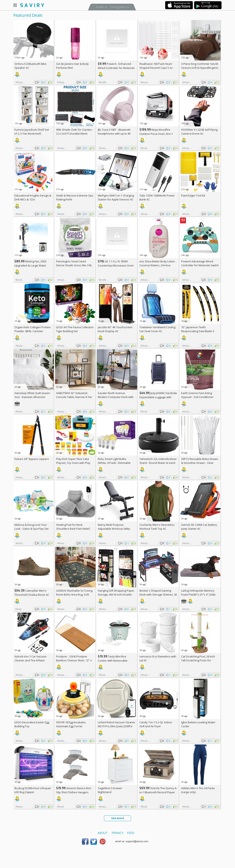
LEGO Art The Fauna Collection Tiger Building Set (75, 329)
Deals (100, 7)
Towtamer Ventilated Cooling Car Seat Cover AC (157, 329)
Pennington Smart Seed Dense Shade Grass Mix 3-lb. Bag (74, 265)
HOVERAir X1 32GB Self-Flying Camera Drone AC (199, 132)
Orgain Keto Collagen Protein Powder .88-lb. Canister (32, 329)
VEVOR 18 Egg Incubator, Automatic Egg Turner (71, 724)
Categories (118, 7)
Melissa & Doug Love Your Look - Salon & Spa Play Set (31, 527)
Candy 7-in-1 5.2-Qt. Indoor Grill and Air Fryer (156, 724)
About (103, 833)
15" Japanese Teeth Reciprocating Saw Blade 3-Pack (198, 331)
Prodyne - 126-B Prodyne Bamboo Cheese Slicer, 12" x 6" (74, 660)
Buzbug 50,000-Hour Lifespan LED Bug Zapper (33, 790)
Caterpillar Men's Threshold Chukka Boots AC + (32, 595)
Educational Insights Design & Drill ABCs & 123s (33, 197)
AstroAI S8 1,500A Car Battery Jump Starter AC (199, 527)
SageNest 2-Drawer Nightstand (110, 790)
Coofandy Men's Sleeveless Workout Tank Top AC (157, 527)
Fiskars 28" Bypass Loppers (32, 459)
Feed (131, 833)
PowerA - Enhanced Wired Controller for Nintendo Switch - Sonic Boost (116, 68)
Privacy (117, 833)
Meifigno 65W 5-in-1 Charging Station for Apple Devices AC (116, 197)
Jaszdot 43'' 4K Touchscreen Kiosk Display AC (115, 329)
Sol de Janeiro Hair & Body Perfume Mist (72, 66)
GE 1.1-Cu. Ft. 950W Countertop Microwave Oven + (116, 265)
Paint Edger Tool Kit (193, 195)
